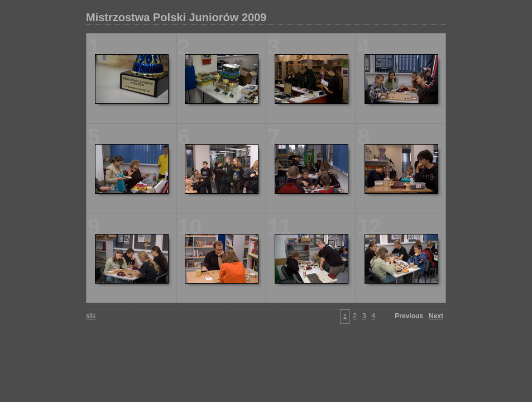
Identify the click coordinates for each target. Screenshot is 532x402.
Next (436, 316)
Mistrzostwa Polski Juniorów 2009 (176, 17)
